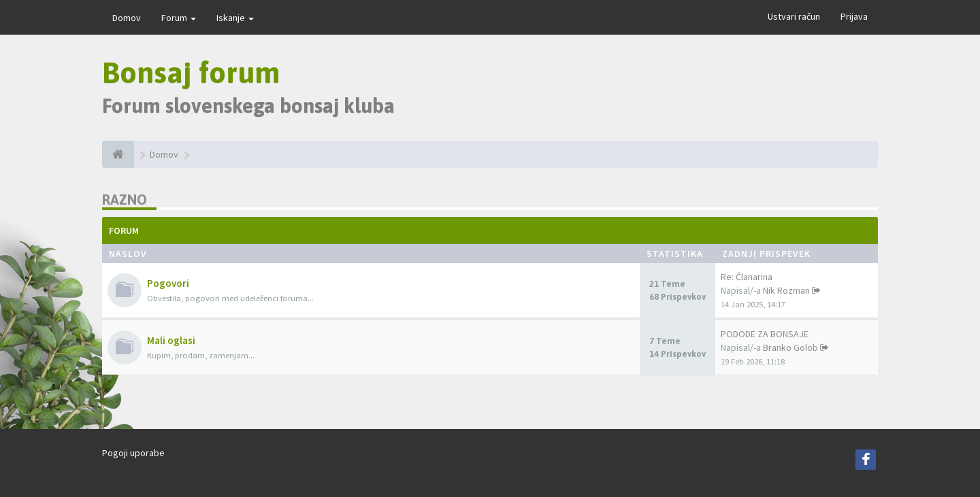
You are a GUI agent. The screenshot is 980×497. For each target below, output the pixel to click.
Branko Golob (790, 347)
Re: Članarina (747, 277)
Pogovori (168, 283)
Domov (127, 18)
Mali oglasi (171, 340)
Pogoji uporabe (133, 453)
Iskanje (235, 18)
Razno (125, 200)
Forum (179, 18)
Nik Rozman (786, 290)
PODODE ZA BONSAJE (765, 334)
